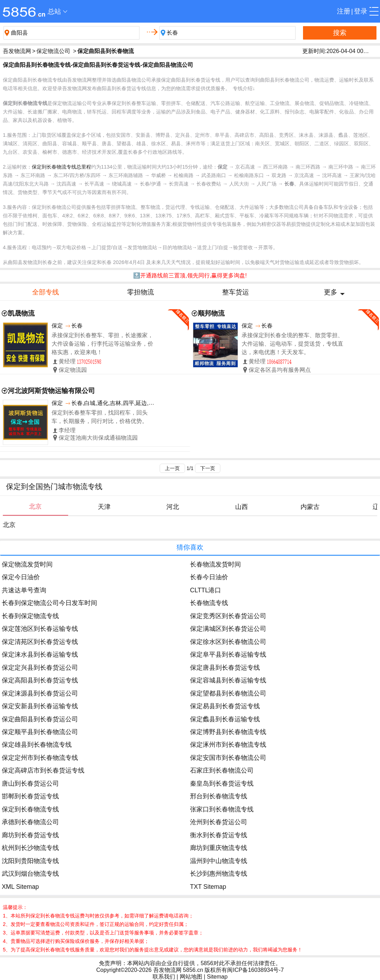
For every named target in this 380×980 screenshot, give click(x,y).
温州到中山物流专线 (219, 861)
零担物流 (141, 292)
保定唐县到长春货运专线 (225, 668)
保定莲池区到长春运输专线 (40, 629)
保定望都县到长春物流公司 (228, 693)
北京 (9, 525)
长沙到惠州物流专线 (219, 874)
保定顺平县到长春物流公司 (40, 732)
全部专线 (46, 292)
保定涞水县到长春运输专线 (40, 655)
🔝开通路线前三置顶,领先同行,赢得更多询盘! (190, 275)
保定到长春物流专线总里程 (61, 167)
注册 (344, 11)
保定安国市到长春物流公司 (228, 758)
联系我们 (164, 977)
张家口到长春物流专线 (222, 809)
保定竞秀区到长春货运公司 (228, 616)
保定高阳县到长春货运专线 (40, 680)
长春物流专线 (209, 603)
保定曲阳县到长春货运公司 (40, 719)
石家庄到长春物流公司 (222, 770)
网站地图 (191, 977)
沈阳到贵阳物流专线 (30, 861)
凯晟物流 (21, 313)
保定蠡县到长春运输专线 (225, 719)
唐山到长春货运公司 (30, 784)
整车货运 (236, 292)
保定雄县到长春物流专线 (37, 745)
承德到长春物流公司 (30, 822)
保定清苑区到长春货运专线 (40, 642)
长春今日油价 (209, 577)
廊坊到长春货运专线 (30, 835)
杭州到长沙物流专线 (30, 848)
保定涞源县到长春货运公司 (40, 693)
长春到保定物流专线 (30, 616)
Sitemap (217, 977)
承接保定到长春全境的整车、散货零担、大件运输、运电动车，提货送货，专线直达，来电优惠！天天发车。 (292, 344)
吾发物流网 (17, 51)
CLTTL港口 (206, 590)
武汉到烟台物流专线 (30, 874)
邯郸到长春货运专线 (30, 796)
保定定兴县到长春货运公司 (40, 668)
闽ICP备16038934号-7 (255, 970)
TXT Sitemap (208, 887)
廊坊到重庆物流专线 (219, 848)
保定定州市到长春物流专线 (40, 758)
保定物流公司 (53, 51)
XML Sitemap (20, 887)
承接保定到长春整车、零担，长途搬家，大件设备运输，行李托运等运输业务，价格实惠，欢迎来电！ (102, 344)
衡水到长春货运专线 (219, 835)
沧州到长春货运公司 (219, 822)
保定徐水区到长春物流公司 (228, 642)
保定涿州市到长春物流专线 (228, 745)
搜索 (340, 33)
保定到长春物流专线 (30, 809)
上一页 (172, 468)
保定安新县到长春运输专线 (40, 706)
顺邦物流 (211, 313)
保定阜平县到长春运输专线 (228, 655)
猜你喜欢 (190, 547)
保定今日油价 (21, 577)
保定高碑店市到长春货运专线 (43, 770)
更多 (331, 292)
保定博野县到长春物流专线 (228, 732)
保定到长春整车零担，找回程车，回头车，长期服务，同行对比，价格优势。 (100, 417)
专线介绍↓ (244, 88)
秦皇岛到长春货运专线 (222, 784)
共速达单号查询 (24, 590)
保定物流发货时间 (27, 564)
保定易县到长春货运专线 (225, 706)
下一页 (208, 468)
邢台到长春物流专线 (219, 796)
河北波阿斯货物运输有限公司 (51, 391)
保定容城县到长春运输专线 (228, 680)
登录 (361, 11)
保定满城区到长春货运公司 (228, 629)
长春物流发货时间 (215, 564)
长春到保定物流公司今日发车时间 (49, 603)
